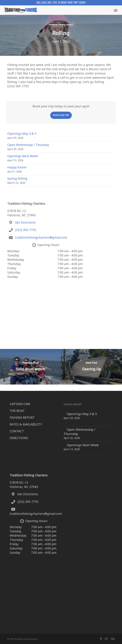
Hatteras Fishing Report (61, 25)
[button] (116, 10)
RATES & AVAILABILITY (26, 424)
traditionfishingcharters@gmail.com (41, 237)
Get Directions (25, 222)
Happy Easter (17, 167)
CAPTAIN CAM (20, 404)
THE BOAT (17, 411)
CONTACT (17, 431)
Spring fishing (17, 179)
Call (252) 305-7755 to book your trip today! (61, 3)
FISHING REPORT (22, 418)
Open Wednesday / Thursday (28, 145)
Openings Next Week (23, 156)
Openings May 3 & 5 (22, 134)
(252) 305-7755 (26, 230)
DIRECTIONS (19, 438)
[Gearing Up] (91, 367)
